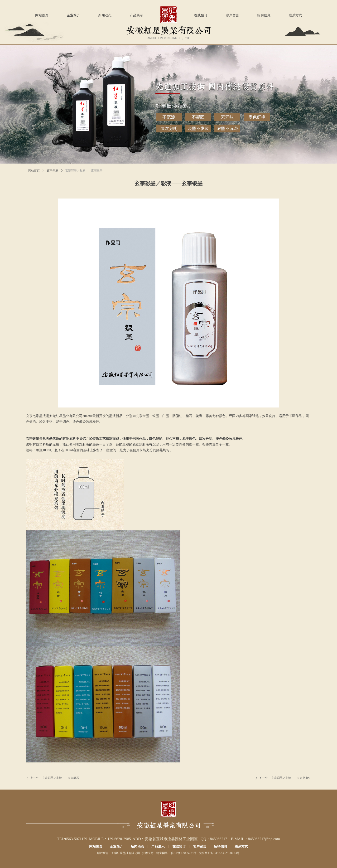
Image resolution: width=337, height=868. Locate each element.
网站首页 (34, 170)
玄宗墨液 (53, 170)
